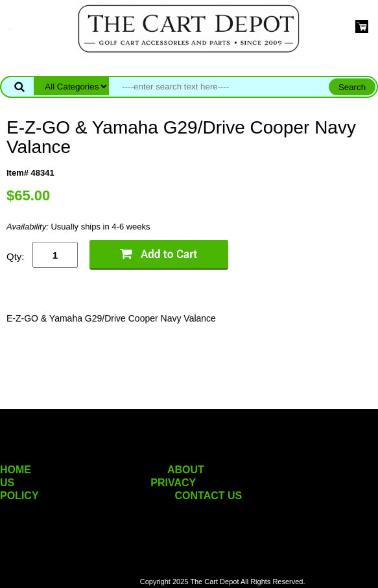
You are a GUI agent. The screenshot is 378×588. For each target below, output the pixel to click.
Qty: (16, 256)
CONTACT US (209, 496)
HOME (16, 470)
